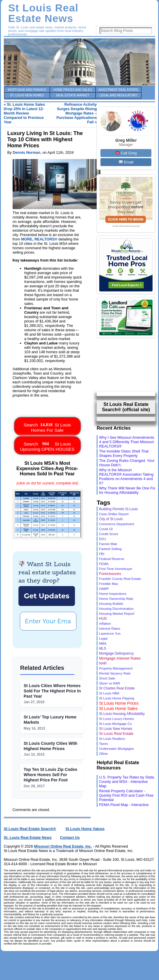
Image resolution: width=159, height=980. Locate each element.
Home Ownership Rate (116, 599)
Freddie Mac (108, 584)
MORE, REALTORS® (39, 239)
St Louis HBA (109, 693)
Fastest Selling (110, 549)
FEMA (104, 564)
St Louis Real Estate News (43, 13)
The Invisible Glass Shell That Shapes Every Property (124, 453)
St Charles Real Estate (117, 688)
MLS (102, 648)
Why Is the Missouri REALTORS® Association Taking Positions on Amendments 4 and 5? (126, 477)
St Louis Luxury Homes (116, 719)
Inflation (105, 624)
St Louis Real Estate (116, 734)
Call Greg (126, 153)
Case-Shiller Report (114, 514)
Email (126, 162)
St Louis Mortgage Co (115, 724)
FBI (102, 554)
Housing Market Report (117, 613)
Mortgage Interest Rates (120, 658)
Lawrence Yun (110, 633)
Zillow (103, 754)
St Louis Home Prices (119, 703)
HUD (103, 619)
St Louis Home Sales (118, 708)
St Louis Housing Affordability (122, 714)
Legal (103, 638)
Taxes (104, 743)
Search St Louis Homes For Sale (47, 426)
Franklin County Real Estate (120, 579)
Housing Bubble (111, 603)
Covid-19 (106, 529)
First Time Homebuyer (116, 569)
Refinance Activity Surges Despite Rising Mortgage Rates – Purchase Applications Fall (77, 113)
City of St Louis (111, 519)
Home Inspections (113, 594)
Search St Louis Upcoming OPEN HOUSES (47, 445)
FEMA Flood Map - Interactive (124, 805)
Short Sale (107, 678)
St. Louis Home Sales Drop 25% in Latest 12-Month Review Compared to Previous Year (24, 113)
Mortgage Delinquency (116, 653)
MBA (103, 643)
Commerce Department (117, 524)
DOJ (102, 539)
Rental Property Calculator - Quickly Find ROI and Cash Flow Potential (126, 795)
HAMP (104, 589)
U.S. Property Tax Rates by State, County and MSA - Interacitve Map (127, 782)
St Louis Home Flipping (117, 698)
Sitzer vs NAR (110, 683)
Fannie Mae (108, 544)
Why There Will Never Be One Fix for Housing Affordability (127, 490)
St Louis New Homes (116, 729)
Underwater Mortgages (116, 748)
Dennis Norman (26, 152)
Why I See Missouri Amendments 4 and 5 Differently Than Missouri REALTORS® (126, 442)
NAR (103, 663)
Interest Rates (110, 628)
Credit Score (108, 534)
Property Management (116, 668)
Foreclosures (110, 574)
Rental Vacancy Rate (115, 673)
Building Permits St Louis (118, 509)
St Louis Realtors (112, 739)
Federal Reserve (112, 559)
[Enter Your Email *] (48, 621)
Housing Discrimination (116, 609)
